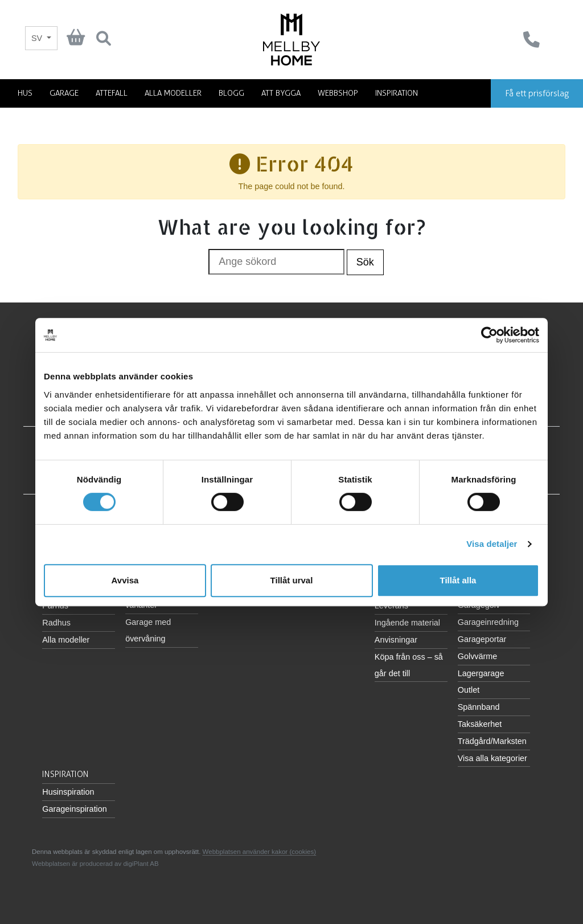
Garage (64, 93)
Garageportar (482, 639)
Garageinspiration (75, 809)
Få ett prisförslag (537, 93)
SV (38, 38)
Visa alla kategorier (492, 758)
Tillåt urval (292, 580)
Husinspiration (68, 792)
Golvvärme (478, 656)
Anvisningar (396, 640)
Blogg (231, 93)
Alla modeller (173, 93)
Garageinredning (488, 622)
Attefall (112, 93)
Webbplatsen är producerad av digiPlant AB (95, 864)
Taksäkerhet (480, 724)
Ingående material (407, 623)
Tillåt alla (458, 580)
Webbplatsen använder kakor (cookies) (260, 852)
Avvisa (125, 580)
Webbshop (338, 93)
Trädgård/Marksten (492, 741)
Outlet (469, 690)
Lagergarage (481, 673)
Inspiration (397, 93)
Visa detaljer (492, 544)
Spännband (479, 707)
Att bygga (281, 93)
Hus (25, 93)
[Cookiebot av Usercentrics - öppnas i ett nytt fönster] (489, 335)
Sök (365, 262)
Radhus (56, 623)
